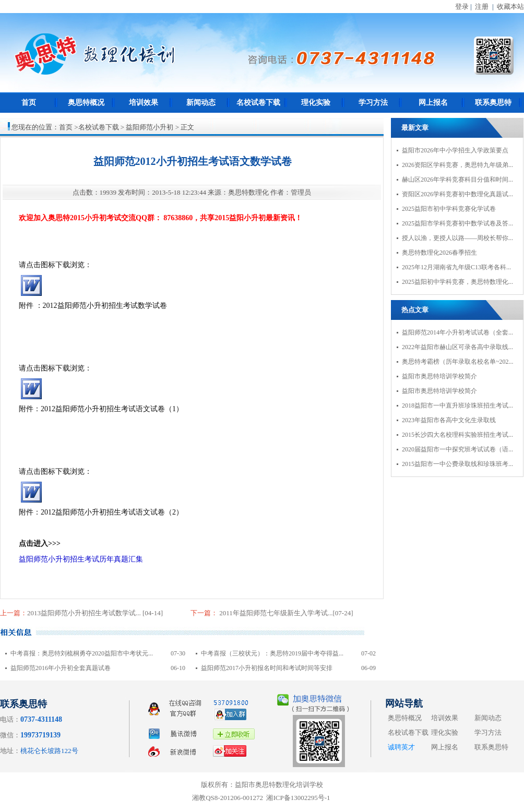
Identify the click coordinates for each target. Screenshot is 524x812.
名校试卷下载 (258, 103)
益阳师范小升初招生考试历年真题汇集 (81, 559)
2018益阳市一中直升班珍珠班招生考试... (457, 405)
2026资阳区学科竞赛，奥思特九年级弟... (457, 165)
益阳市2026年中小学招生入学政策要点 (455, 150)
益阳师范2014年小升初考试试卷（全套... (457, 332)
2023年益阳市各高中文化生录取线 (449, 420)
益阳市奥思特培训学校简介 (439, 376)
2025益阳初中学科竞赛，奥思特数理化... (457, 282)
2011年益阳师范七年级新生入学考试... (275, 613)
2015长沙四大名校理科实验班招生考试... (457, 435)
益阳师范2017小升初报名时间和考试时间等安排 (267, 668)
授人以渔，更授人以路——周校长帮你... (457, 238)
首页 (29, 103)
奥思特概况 (86, 103)
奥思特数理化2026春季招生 (439, 253)
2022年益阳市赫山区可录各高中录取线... (457, 347)
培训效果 (144, 103)
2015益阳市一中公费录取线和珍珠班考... (457, 464)
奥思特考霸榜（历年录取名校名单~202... (458, 362)
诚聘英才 (401, 747)
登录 (462, 7)
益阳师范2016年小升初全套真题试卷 (61, 668)
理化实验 (316, 103)
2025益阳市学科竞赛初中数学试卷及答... (457, 223)
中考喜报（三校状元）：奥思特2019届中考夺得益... (272, 653)
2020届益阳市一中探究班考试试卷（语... (457, 449)
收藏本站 (510, 7)
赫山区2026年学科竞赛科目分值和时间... (457, 180)
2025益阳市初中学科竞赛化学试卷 (449, 209)
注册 (482, 7)
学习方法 (373, 103)
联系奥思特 (493, 103)
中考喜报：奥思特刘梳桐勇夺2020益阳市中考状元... (82, 653)
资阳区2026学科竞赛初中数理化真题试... (457, 194)
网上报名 (433, 103)
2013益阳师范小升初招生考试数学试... (85, 613)
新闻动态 (201, 103)
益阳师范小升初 (150, 127)
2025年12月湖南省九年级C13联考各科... (456, 267)
